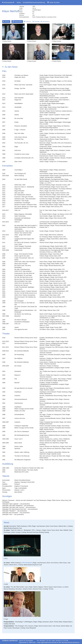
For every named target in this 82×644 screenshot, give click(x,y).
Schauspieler (8, 2)
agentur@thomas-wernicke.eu (50, 643)
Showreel (6, 22)
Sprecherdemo (45, 22)
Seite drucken (53, 2)
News (19, 2)
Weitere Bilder (17, 22)
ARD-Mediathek (27, 563)
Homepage (36, 22)
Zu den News (10, 67)
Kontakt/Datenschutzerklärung (34, 2)
